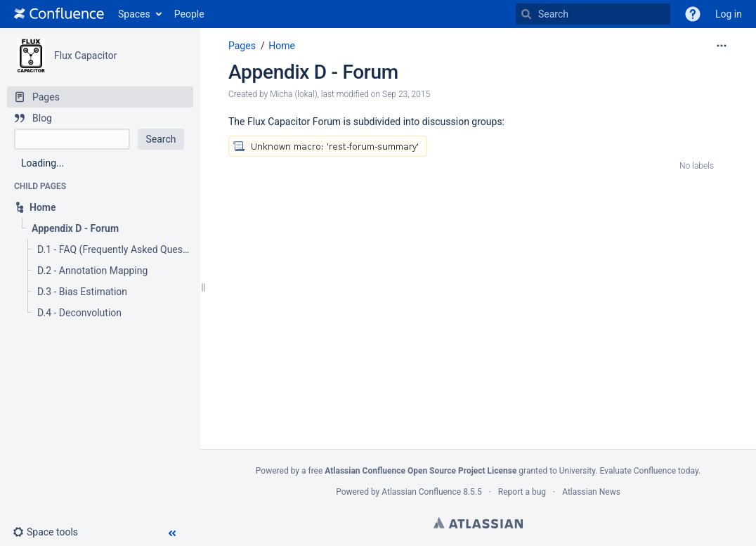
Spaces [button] (134, 14)
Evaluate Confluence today (649, 471)
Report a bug (522, 492)
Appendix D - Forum (313, 72)
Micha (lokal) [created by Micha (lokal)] (293, 94)
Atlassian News (591, 492)
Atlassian (478, 523)
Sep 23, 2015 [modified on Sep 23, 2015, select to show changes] (406, 94)
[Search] (526, 14)
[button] (693, 14)
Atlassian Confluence (421, 492)
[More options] (722, 46)
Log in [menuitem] (729, 14)
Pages (242, 46)
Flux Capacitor (85, 56)
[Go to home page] (59, 14)
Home (282, 46)
